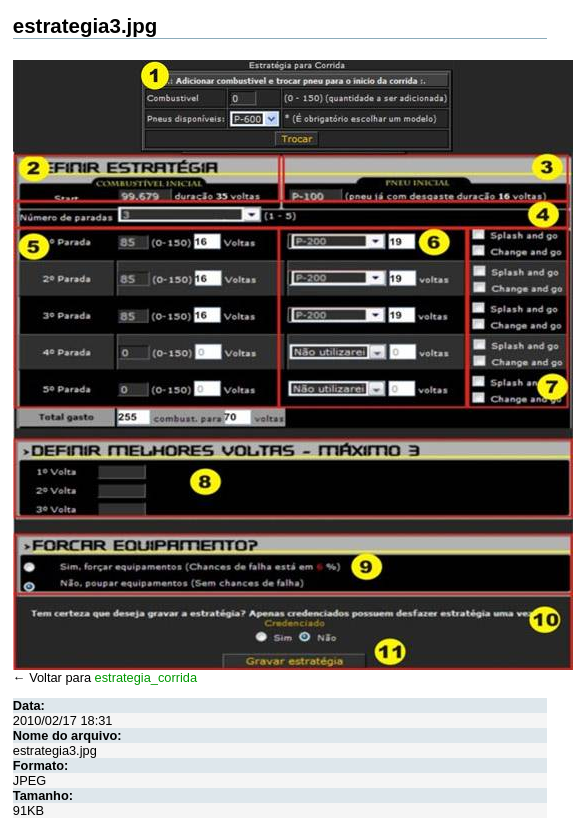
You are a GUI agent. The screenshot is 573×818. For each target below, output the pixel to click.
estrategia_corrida (146, 677)
